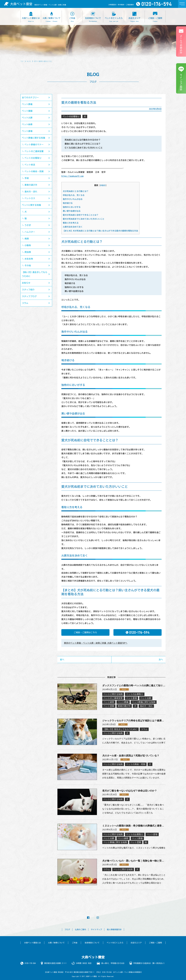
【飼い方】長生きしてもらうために (35, 274)
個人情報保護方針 (114, 930)
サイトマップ (96, 930)
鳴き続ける (68, 203)
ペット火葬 (27, 118)
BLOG (29, 61)
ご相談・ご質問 (155, 943)
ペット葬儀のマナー (34, 145)
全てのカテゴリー (30, 97)
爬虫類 (28, 252)
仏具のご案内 (80, 930)
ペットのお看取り (33, 158)
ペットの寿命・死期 (34, 171)
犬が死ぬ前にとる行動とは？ (76, 191)
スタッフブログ (29, 296)
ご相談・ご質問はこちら (85, 632)
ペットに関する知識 (31, 205)
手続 (27, 178)
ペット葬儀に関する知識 (34, 138)
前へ (62, 660)
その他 (28, 265)
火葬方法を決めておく (73, 227)
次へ (161, 660)
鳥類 (27, 239)
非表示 (103, 185)
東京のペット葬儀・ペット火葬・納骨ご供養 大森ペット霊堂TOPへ (96, 643)
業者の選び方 (31, 185)
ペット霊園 (27, 111)
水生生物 (29, 259)
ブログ (67, 930)
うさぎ (28, 225)
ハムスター (30, 232)
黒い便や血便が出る (72, 211)
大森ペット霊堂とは (32, 943)
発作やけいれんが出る (73, 199)
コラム (25, 303)
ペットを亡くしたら (115, 943)
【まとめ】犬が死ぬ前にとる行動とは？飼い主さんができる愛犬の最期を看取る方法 (100, 231)
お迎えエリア (136, 943)
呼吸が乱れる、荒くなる (74, 195)
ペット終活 (30, 165)
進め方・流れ (31, 192)
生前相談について (92, 943)
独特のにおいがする (72, 207)
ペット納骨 (27, 124)
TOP (22, 61)
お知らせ (26, 283)
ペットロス (30, 198)
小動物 (28, 245)
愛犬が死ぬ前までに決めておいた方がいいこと (84, 219)
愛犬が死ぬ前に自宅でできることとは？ (81, 215)
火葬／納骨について (56, 943)
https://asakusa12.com (72, 176)
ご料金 (75, 943)
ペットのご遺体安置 (34, 151)
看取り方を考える (71, 223)
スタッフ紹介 (28, 290)
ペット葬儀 (27, 104)
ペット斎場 (27, 131)
